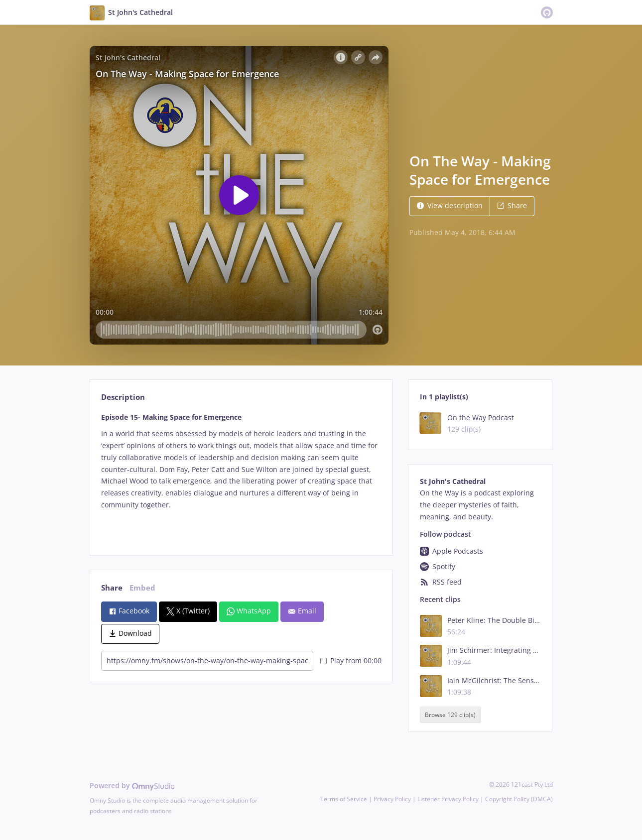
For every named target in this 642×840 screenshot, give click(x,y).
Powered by (132, 785)
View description (450, 205)
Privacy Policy (392, 799)
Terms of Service (344, 799)
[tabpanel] (241, 476)
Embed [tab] (142, 588)
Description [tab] (123, 397)
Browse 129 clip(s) (450, 715)
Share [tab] (112, 588)
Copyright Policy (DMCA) (519, 799)
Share (512, 205)
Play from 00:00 (351, 660)
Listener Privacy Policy (448, 799)
